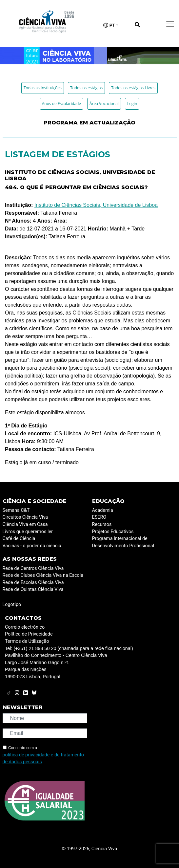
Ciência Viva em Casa (25, 524)
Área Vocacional (104, 104)
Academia (103, 510)
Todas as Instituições (43, 88)
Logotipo (12, 605)
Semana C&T (16, 510)
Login (132, 104)
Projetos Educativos (113, 532)
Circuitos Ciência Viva (25, 517)
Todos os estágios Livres (133, 88)
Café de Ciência (19, 539)
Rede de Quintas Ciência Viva (33, 589)
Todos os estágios (86, 88)
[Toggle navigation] (170, 24)
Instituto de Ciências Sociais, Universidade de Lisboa (96, 205)
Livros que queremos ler (28, 532)
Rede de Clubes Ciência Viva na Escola (43, 575)
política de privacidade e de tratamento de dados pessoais (43, 759)
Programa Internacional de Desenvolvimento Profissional (123, 542)
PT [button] (109, 25)
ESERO (99, 517)
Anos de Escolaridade (61, 104)
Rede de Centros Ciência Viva (33, 568)
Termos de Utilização (27, 641)
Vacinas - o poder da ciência (32, 546)
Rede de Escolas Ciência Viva (33, 583)
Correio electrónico (25, 627)
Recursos (102, 524)
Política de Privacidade (29, 634)
